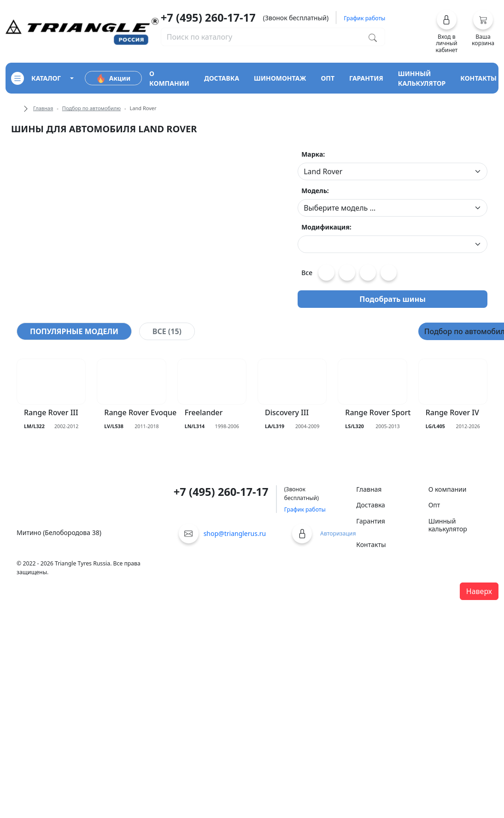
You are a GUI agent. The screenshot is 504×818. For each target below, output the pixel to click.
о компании (169, 78)
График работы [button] (364, 18)
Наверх (479, 591)
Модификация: (326, 227)
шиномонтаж (280, 78)
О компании (448, 489)
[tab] (74, 331)
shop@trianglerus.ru (235, 533)
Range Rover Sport (378, 413)
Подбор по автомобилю (91, 108)
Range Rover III (51, 413)
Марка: (313, 154)
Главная (43, 108)
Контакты (371, 544)
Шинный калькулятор (448, 525)
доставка (222, 78)
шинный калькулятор (422, 78)
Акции (113, 78)
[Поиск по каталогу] (373, 37)
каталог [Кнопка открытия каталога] (36, 78)
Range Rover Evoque (140, 413)
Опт (434, 505)
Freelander (204, 413)
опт (328, 78)
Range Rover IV (452, 413)
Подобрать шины (393, 299)
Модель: (315, 191)
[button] (447, 31)
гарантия (366, 78)
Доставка (371, 505)
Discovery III (287, 413)
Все (307, 273)
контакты (478, 78)
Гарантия (371, 521)
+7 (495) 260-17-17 (208, 18)
